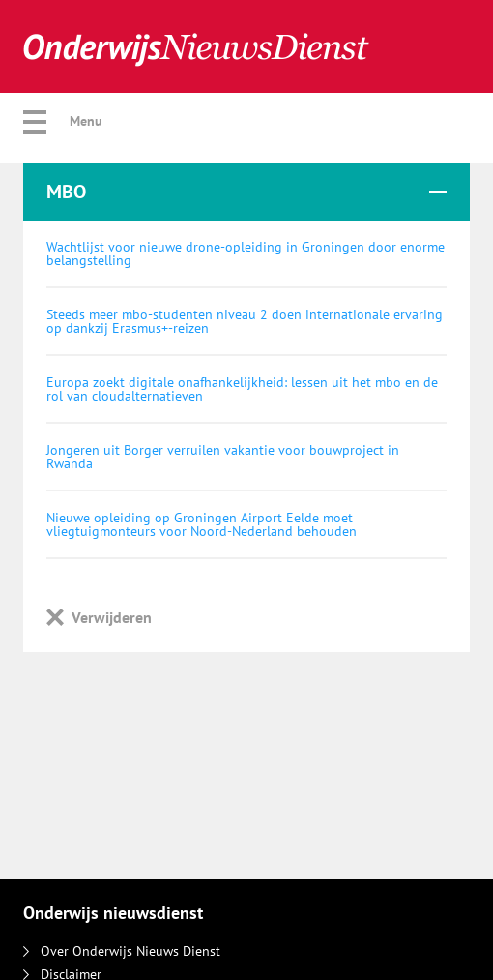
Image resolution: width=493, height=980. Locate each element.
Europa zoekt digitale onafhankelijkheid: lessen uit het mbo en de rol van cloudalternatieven (242, 389)
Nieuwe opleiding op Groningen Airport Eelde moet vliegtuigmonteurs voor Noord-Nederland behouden (202, 524)
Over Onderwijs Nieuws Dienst (122, 951)
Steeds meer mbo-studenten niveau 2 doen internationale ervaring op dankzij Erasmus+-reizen (245, 321)
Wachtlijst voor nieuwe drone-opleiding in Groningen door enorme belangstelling (246, 253)
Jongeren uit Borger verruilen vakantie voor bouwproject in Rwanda (223, 457)
